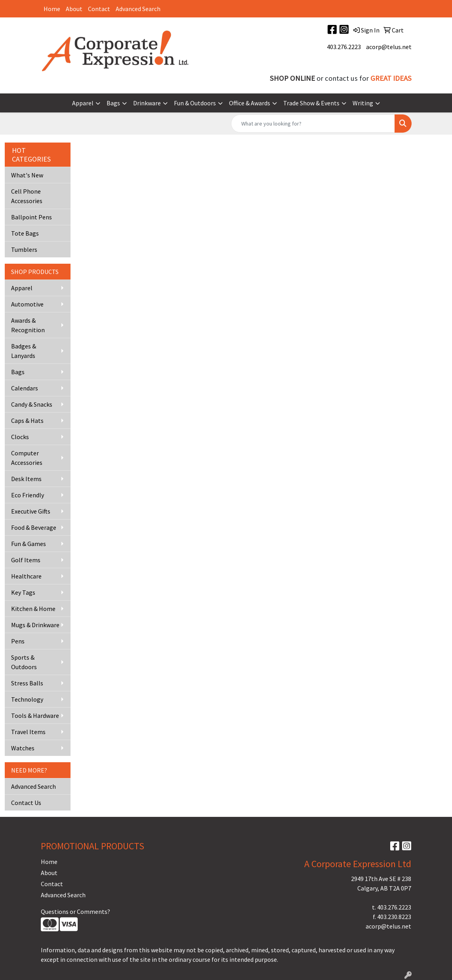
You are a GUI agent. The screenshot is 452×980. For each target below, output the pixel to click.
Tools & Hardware (35, 715)
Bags (113, 103)
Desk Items (26, 479)
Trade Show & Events (311, 103)
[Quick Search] (313, 124)
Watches (23, 748)
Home (52, 9)
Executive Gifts (31, 511)
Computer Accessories (27, 458)
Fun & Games (29, 544)
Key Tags (23, 592)
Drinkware (147, 103)
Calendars (25, 388)
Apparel (83, 103)
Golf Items (26, 560)
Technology (27, 699)
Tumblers (24, 249)
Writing (363, 103)
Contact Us (26, 803)
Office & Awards (250, 103)
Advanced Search (138, 9)
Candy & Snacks (32, 404)
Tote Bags (25, 233)
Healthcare (26, 576)
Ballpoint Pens (31, 217)
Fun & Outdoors (195, 103)
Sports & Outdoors (24, 662)
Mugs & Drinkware (35, 625)
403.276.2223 (344, 47)
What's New (27, 175)
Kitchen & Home (33, 609)
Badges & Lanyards (24, 351)
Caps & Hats (27, 421)
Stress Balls (27, 683)
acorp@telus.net (389, 47)
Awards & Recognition (28, 325)
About (74, 9)
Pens (18, 641)
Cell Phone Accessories (27, 196)
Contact (99, 9)
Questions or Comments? (75, 911)
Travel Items (28, 732)
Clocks (20, 437)
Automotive (27, 304)
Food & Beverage (34, 527)
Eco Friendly (28, 495)
